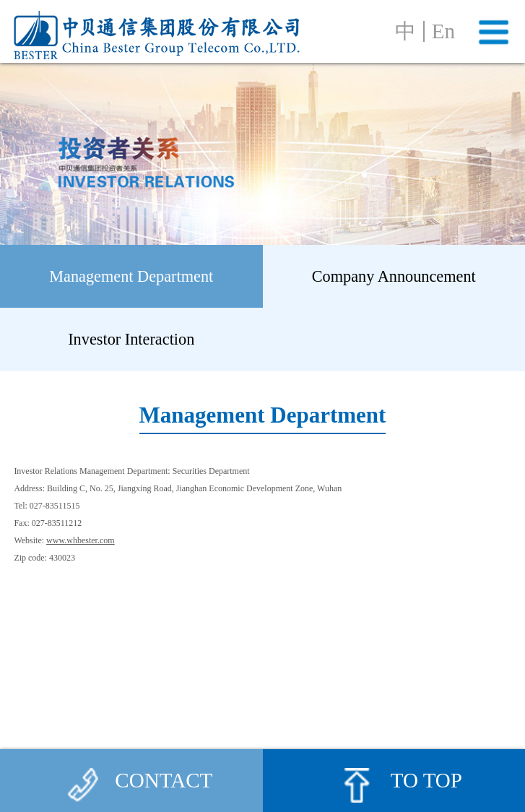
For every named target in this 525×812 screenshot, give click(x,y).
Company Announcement (394, 276)
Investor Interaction (131, 339)
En (443, 31)
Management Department (131, 276)
